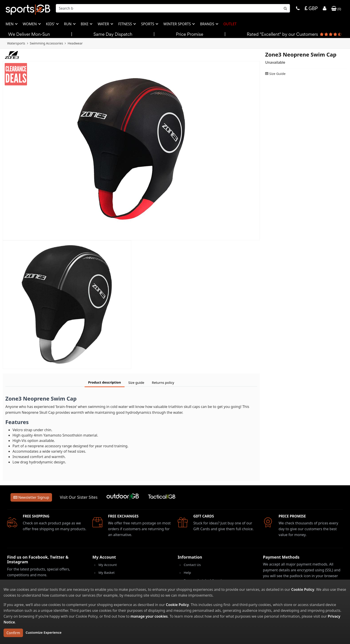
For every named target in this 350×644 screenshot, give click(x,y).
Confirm (13, 633)
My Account (108, 565)
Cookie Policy (303, 589)
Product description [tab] (105, 382)
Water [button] (104, 24)
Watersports (16, 43)
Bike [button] (85, 24)
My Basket (106, 572)
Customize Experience (44, 632)
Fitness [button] (126, 24)
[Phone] (298, 9)
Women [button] (30, 24)
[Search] (173, 8)
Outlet (230, 24)
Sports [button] (148, 24)
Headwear (75, 43)
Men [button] (10, 24)
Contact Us (192, 565)
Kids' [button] (51, 24)
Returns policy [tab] (163, 382)
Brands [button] (207, 24)
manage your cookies (149, 616)
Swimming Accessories (46, 43)
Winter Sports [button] (178, 24)
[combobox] (173, 8)
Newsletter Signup (31, 497)
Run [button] (68, 24)
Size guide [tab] (136, 382)
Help (187, 572)
